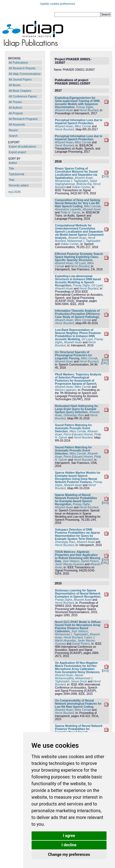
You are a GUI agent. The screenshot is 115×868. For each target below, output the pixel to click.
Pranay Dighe (85, 107)
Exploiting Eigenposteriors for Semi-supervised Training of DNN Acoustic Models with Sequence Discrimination (77, 103)
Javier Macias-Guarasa (69, 564)
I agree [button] (69, 836)
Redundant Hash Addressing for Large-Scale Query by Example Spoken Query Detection (77, 409)
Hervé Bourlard (89, 110)
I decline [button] (69, 845)
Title (11, 169)
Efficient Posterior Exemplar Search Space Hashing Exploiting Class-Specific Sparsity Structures (79, 257)
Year (12, 180)
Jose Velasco (71, 561)
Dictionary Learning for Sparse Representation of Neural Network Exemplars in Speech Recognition (78, 594)
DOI (105, 176)
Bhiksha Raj (84, 184)
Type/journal (16, 174)
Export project (17, 152)
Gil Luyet (80, 263)
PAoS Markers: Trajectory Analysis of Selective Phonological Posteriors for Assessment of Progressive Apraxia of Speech (78, 379)
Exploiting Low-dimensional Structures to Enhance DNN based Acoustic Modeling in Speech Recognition (78, 281)
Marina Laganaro (66, 390)
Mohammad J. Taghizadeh (71, 181)
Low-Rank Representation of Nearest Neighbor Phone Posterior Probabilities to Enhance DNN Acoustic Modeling (78, 335)
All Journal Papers (20, 80)
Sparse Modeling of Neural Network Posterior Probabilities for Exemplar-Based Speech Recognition (79, 731)
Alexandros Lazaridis (68, 209)
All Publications (18, 63)
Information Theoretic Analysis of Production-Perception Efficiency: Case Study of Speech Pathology (78, 314)
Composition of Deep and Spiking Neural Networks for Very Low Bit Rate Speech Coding (78, 203)
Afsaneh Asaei (64, 110)
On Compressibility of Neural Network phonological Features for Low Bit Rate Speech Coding (78, 704)
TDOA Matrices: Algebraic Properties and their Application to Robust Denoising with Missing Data (78, 557)
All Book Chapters (20, 91)
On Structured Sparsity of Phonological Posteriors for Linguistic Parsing (73, 355)
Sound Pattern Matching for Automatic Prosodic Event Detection (73, 428)
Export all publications (22, 147)
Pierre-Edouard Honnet (78, 434)
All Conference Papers (23, 96)
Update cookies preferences (58, 4)
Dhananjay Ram (74, 415)
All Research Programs (23, 119)
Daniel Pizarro (90, 561)
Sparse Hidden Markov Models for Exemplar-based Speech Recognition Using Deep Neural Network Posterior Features (78, 477)
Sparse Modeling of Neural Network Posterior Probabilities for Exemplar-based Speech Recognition (76, 500)
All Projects (16, 113)
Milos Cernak (83, 126)
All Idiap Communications (25, 74)
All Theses (15, 102)
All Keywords (17, 125)
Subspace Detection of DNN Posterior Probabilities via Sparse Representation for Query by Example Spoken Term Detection (78, 534)
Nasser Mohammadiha (69, 677)
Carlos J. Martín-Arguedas (75, 639)
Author (13, 163)
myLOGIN (14, 192)
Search (13, 136)
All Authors (16, 108)
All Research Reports (22, 68)
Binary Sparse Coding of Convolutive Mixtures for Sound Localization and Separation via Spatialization (76, 173)
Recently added (19, 185)
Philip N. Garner (70, 212)
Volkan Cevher (81, 187)
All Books (15, 85)
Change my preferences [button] (69, 854)
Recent (13, 130)
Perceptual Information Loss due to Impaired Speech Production (79, 122)
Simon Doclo (79, 681)
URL (105, 363)
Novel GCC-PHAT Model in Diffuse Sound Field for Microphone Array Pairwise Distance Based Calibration (78, 627)
